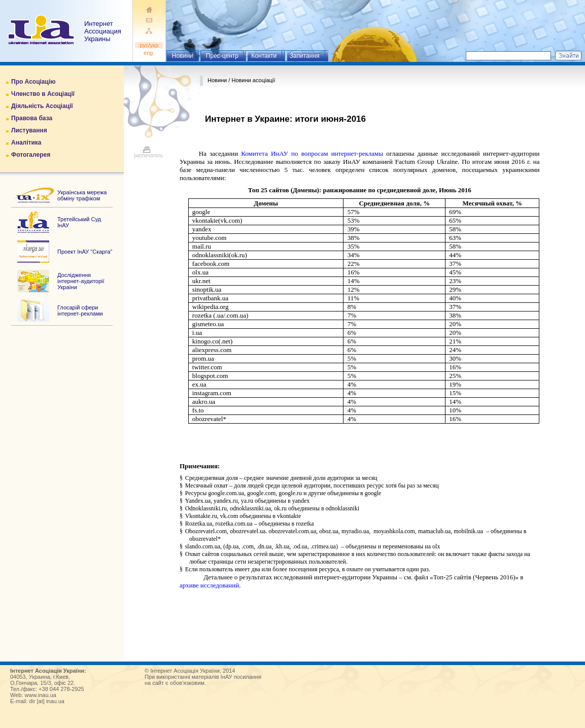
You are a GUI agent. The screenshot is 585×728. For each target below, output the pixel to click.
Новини (183, 56)
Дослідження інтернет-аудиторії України (81, 281)
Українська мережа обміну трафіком (82, 195)
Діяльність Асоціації (42, 106)
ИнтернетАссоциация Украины (103, 31)
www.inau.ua (41, 695)
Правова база (32, 118)
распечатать (148, 153)
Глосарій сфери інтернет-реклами (80, 310)
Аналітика (26, 143)
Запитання (305, 56)
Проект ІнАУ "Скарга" (85, 252)
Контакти (264, 56)
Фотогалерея (31, 155)
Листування (29, 130)
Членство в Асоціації (43, 94)
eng (149, 53)
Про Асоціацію (33, 82)
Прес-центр (222, 56)
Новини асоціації (253, 80)
